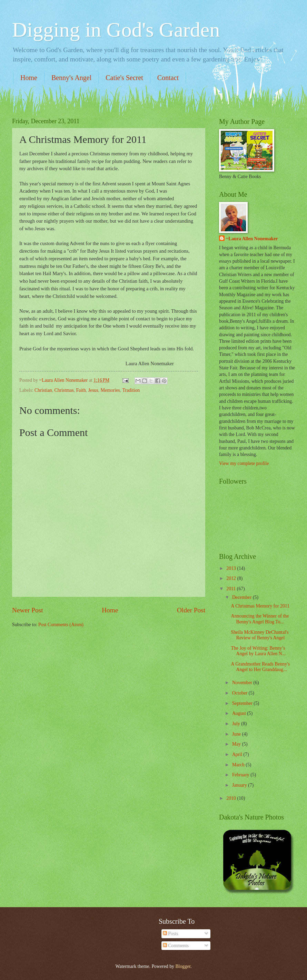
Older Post (191, 610)
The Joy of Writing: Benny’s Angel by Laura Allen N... (258, 651)
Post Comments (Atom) (61, 625)
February (241, 775)
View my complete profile (244, 463)
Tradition (131, 390)
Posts (171, 934)
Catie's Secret (124, 78)
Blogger (183, 966)
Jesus (93, 390)
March (239, 765)
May (237, 744)
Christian (43, 390)
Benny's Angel (71, 78)
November (243, 683)
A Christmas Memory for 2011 (260, 606)
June (237, 734)
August (240, 713)
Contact (168, 78)
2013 (232, 568)
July (237, 724)
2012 (232, 578)
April (238, 754)
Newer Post (28, 610)
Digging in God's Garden (116, 30)
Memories (110, 390)
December (242, 597)
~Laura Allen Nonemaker (252, 239)
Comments (176, 946)
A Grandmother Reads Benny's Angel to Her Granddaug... (260, 667)
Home (29, 78)
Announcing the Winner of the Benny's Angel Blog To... (260, 619)
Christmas (64, 390)
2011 (232, 589)
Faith (81, 390)
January (240, 785)
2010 (232, 798)
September (243, 703)
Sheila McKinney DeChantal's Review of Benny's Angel (260, 635)
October (240, 693)
